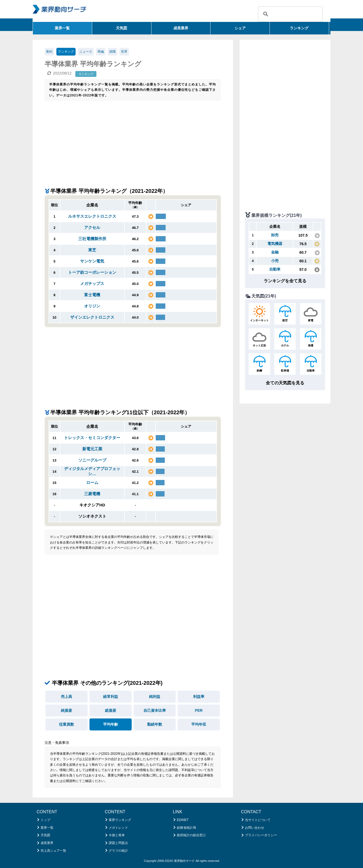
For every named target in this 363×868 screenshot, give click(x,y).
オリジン (92, 306)
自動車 (275, 269)
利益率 (199, 697)
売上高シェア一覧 (53, 851)
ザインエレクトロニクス (92, 317)
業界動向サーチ (184, 861)
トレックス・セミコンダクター (92, 438)
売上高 (67, 697)
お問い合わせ (255, 828)
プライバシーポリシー (261, 835)
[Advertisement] (133, 141)
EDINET (183, 820)
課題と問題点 (118, 843)
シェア (240, 28)
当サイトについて (258, 820)
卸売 (275, 235)
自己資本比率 (155, 710)
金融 (275, 252)
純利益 (155, 697)
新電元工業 (92, 449)
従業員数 (67, 724)
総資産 (111, 710)
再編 (101, 52)
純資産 (67, 710)
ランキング (299, 28)
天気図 (122, 28)
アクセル (92, 227)
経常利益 (111, 697)
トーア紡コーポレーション (92, 272)
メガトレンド (118, 828)
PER (199, 710)
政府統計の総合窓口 (191, 835)
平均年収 (199, 724)
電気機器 (275, 244)
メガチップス (92, 284)
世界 (124, 52)
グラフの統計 (118, 851)
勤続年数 (155, 724)
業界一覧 (62, 28)
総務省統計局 (186, 828)
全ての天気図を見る (285, 383)
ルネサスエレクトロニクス (92, 216)
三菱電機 (92, 494)
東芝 (92, 250)
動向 (49, 52)
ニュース (86, 52)
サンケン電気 (92, 261)
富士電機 (92, 295)
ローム (92, 482)
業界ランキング (120, 820)
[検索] (290, 14)
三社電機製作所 (92, 239)
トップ (45, 820)
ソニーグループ (92, 460)
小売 (275, 261)
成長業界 (181, 28)
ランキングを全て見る (285, 281)
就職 (112, 52)
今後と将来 (117, 835)
